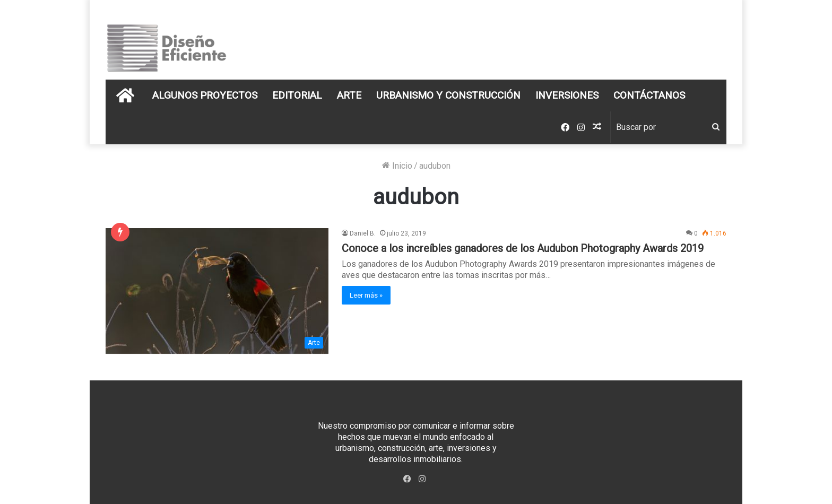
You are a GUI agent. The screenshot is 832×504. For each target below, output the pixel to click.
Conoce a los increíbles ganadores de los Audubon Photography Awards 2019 (523, 248)
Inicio (397, 166)
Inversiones (567, 95)
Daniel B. (363, 233)
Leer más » (366, 295)
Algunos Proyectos (205, 95)
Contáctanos (649, 95)
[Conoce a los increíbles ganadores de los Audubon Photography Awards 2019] (217, 291)
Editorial (297, 95)
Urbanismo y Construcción (448, 95)
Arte (349, 95)
